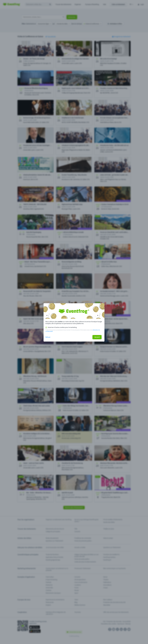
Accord (97, 337)
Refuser (48, 337)
